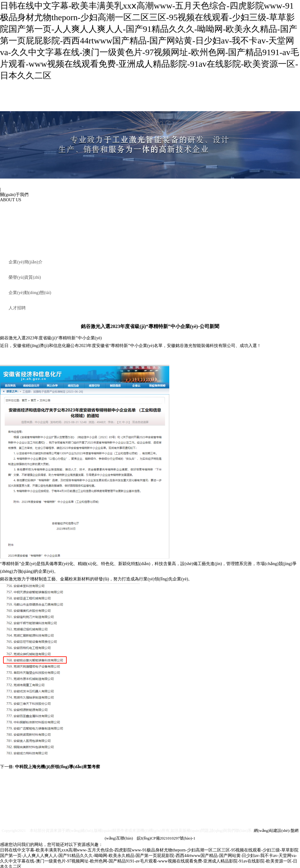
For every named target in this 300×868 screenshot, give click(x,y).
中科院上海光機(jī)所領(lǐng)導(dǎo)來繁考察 (58, 767)
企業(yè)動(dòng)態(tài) (30, 293)
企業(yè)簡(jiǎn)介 (26, 262)
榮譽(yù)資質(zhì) (25, 277)
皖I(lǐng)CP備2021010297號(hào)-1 (166, 838)
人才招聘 (17, 308)
